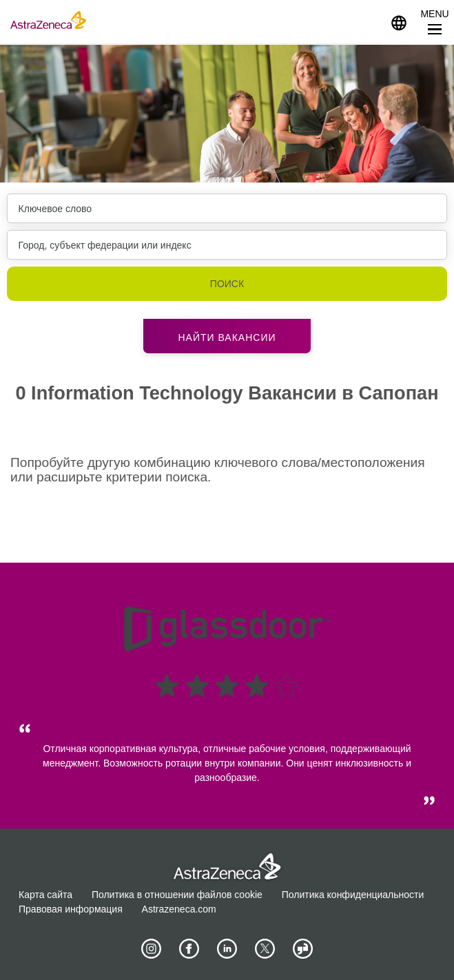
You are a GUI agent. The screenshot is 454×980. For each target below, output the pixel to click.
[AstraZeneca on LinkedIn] (227, 949)
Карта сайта (45, 895)
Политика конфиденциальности (353, 895)
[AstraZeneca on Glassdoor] (303, 949)
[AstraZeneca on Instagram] (152, 949)
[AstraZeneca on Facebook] (189, 949)
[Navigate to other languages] (399, 22)
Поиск (227, 284)
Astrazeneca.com (179, 909)
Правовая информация (71, 909)
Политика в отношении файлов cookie (177, 895)
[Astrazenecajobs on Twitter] (265, 949)
